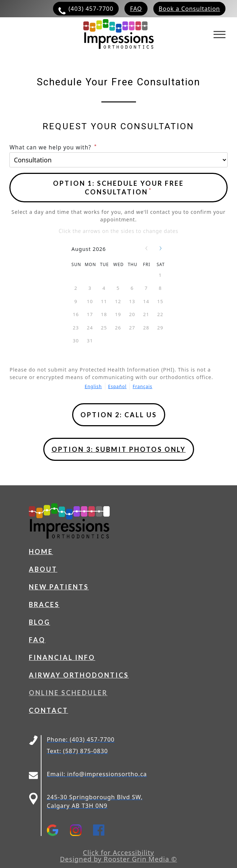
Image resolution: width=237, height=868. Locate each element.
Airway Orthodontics (79, 675)
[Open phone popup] (119, 415)
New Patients (59, 587)
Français (142, 386)
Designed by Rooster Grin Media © (118, 859)
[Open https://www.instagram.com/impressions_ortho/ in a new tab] (82, 830)
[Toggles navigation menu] (220, 35)
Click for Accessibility (118, 853)
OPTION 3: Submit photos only (119, 449)
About (43, 569)
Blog (39, 622)
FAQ (37, 640)
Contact (49, 710)
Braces (44, 604)
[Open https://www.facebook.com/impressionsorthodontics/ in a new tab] (105, 830)
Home (41, 552)
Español (117, 386)
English (93, 386)
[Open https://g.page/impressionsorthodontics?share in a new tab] (58, 830)
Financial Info (62, 657)
